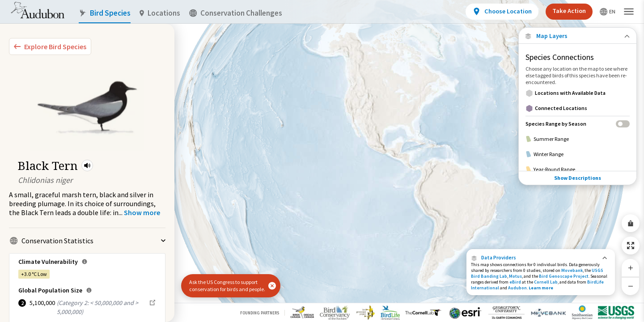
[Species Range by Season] (578, 124)
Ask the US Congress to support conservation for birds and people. (227, 286)
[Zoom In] (631, 268)
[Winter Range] (578, 154)
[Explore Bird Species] (50, 47)
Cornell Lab (546, 282)
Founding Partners (260, 313)
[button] (87, 165)
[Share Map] (631, 223)
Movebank (572, 270)
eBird (515, 282)
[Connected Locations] (578, 108)
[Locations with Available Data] (578, 93)
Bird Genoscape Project (564, 276)
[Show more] (142, 212)
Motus (515, 276)
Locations (160, 13)
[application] (322, 161)
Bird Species (105, 13)
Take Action (569, 11)
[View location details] (502, 12)
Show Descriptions (578, 171)
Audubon (517, 288)
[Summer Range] (578, 139)
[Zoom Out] (631, 286)
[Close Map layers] (578, 36)
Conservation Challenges (236, 13)
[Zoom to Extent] (631, 246)
